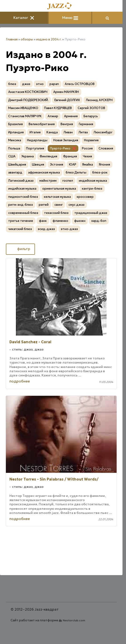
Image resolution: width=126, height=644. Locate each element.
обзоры (27, 39)
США (12, 156)
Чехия (87, 156)
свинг (59, 205)
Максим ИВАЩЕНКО (23, 108)
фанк (43, 221)
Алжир (53, 116)
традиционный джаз (91, 213)
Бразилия (15, 124)
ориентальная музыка (59, 189)
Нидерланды (37, 140)
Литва (83, 132)
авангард (15, 172)
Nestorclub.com (74, 620)
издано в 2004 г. (49, 39)
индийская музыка (22, 189)
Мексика (15, 140)
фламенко (60, 221)
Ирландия (16, 132)
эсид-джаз (46, 229)
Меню (70, 18)
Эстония (57, 165)
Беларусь (91, 116)
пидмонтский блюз (23, 197)
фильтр (20, 249)
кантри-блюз (92, 189)
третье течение (21, 221)
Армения (71, 116)
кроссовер (85, 197)
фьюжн (80, 221)
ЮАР (73, 165)
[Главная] (61, 6)
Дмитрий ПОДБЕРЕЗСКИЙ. (28, 100)
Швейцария (17, 165)
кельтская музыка (57, 197)
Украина (28, 156)
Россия (87, 148)
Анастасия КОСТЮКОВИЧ (28, 92)
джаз (26, 84)
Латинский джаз (21, 181)
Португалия (35, 148)
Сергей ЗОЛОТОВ (91, 108)
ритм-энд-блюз (21, 205)
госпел (68, 181)
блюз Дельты (76, 172)
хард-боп (99, 221)
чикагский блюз (20, 229)
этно (40, 84)
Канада (52, 132)
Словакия (106, 148)
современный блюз (23, 213)
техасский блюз (56, 213)
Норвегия (91, 140)
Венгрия (67, 124)
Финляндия (48, 156)
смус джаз (76, 205)
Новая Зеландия (66, 140)
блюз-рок (100, 172)
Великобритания (42, 124)
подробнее (20, 381)
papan (54, 84)
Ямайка (88, 165)
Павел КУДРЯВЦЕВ (58, 108)
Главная (12, 39)
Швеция (38, 165)
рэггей (44, 205)
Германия (86, 124)
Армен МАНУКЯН (66, 92)
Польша (14, 148)
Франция (70, 156)
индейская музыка (93, 181)
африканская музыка (44, 172)
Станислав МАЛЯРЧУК (25, 116)
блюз (12, 84)
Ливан (68, 132)
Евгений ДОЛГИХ (67, 100)
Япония (104, 165)
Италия (35, 132)
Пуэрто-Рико (60, 148)
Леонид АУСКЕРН (99, 100)
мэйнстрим (48, 181)
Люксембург (103, 132)
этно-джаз (69, 229)
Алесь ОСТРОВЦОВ (80, 84)
